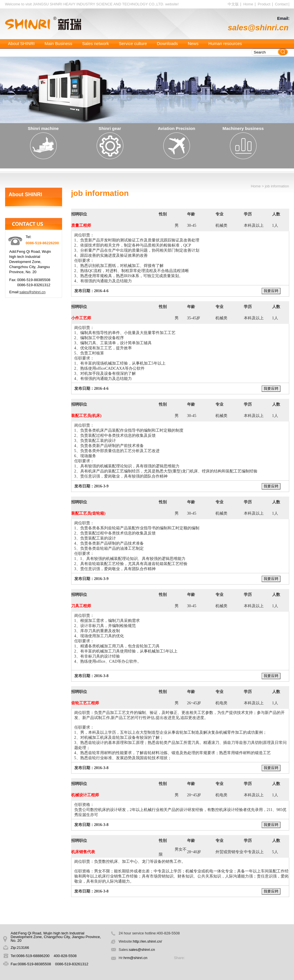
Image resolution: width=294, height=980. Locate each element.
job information (277, 186)
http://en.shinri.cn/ (148, 941)
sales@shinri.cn (258, 28)
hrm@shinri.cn (136, 958)
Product (264, 4)
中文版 (233, 4)
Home (248, 4)
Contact (281, 4)
